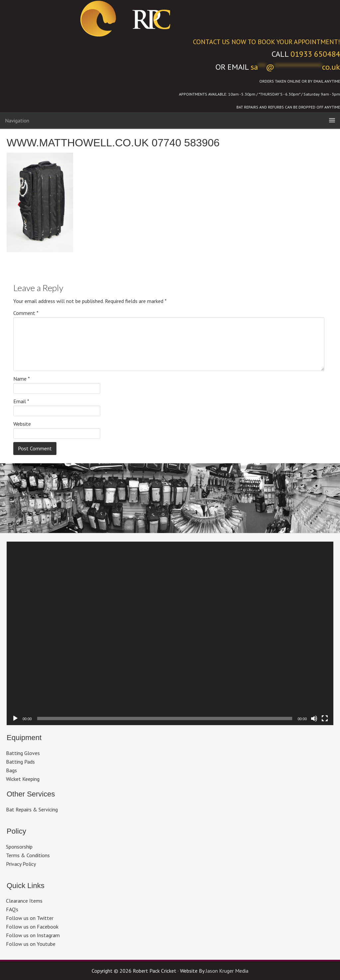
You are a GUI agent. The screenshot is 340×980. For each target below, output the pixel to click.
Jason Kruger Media (227, 971)
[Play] (15, 718)
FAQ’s (12, 909)
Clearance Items (24, 901)
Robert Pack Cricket (170, 18)
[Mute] (314, 718)
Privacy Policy (21, 864)
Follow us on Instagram (33, 935)
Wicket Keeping (23, 779)
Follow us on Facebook (32, 927)
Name (22, 379)
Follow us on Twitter (30, 918)
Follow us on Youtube (31, 944)
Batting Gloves (23, 753)
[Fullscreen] (325, 718)
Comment (26, 313)
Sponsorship (19, 847)
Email (21, 401)
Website (22, 424)
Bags (11, 770)
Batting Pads (20, 762)
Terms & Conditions (28, 855)
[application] (170, 634)
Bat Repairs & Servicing (32, 809)
